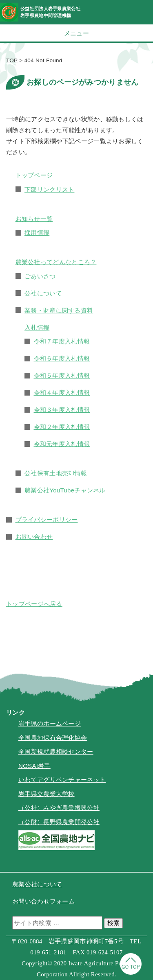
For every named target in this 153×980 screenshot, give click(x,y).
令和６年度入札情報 (62, 358)
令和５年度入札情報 (62, 375)
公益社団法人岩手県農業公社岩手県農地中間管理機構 (50, 12)
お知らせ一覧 (34, 219)
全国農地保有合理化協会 (53, 738)
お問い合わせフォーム (43, 901)
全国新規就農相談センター (56, 751)
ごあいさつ (40, 276)
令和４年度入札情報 (62, 393)
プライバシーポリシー (47, 520)
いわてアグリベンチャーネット (62, 780)
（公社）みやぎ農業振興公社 (59, 808)
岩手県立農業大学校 (47, 794)
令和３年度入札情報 (62, 410)
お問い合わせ (34, 537)
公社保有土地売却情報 (56, 473)
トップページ (34, 175)
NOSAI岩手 (34, 766)
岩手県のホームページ (50, 723)
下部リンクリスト (49, 189)
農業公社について (37, 884)
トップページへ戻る (34, 604)
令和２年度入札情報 (62, 427)
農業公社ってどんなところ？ (56, 262)
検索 (113, 923)
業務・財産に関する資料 (59, 310)
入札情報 (37, 327)
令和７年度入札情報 (62, 341)
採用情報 (37, 233)
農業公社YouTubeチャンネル (65, 490)
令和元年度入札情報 (62, 444)
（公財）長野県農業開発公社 (59, 822)
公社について (43, 293)
